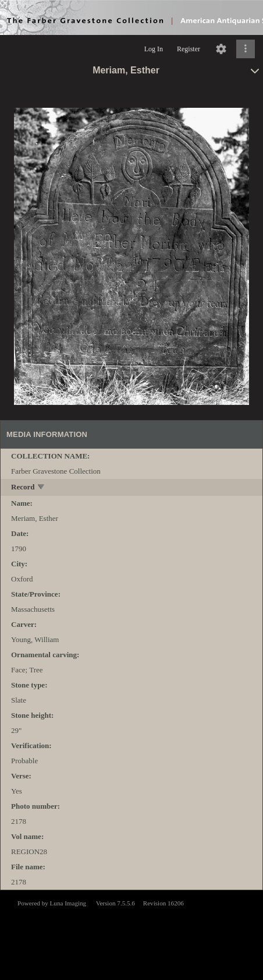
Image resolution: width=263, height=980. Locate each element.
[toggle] (42, 488)
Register (189, 49)
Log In (154, 49)
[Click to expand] (246, 49)
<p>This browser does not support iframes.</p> (131, 934)
